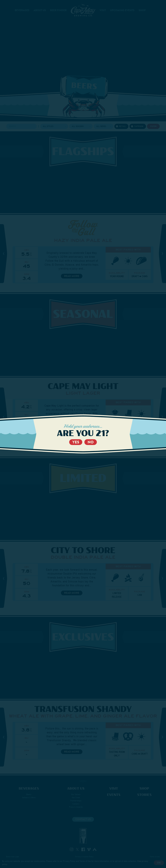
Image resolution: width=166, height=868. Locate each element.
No (91, 442)
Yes (76, 442)
